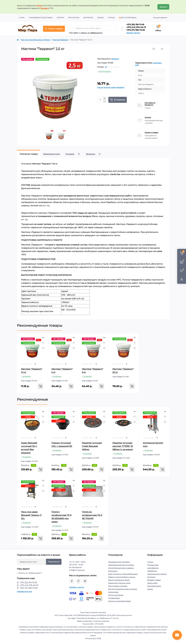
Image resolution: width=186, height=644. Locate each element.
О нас (22, 18)
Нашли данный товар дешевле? (111, 87)
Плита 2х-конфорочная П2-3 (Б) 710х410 (92, 515)
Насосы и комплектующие (119, 601)
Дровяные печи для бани (119, 562)
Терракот (115, 59)
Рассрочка (74, 18)
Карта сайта (152, 583)
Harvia (39, 5)
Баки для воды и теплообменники (123, 574)
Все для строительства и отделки (36, 40)
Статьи (111, 18)
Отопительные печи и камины (121, 568)
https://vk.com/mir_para (85, 581)
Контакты (88, 18)
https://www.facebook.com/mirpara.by (72, 581)
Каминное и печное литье (119, 583)
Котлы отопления (116, 595)
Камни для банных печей (119, 580)
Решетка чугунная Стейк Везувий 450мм (92, 446)
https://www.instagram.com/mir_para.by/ (78, 581)
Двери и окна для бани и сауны (122, 577)
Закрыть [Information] (163, 7)
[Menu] (54, 29)
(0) (106, 67)
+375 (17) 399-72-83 (136, 30)
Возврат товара (154, 580)
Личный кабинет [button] (160, 18)
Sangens (45, 8)
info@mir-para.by (77, 587)
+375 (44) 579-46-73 (136, 27)
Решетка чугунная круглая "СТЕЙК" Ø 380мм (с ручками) (123, 446)
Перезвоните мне (24, 592)
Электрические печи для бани (121, 565)
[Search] (72, 28)
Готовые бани (114, 598)
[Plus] (105, 98)
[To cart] (40, 386)
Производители (154, 586)
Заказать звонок (133, 33)
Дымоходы (113, 571)
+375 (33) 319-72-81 (135, 25)
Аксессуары (113, 592)
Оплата (60, 18)
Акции (100, 18)
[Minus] (105, 101)
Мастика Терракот (60, 40)
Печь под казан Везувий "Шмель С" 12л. (32, 515)
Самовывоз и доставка (41, 18)
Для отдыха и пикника (118, 586)
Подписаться (54, 562)
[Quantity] (100, 100)
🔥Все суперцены (128, 18)
